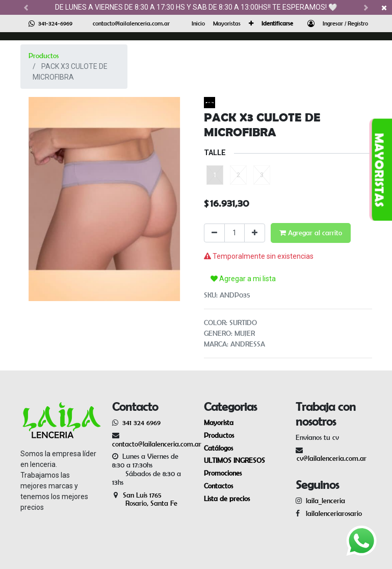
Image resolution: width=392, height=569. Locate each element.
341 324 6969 (141, 423)
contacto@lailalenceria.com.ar (131, 23)
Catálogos (218, 448)
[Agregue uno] (255, 233)
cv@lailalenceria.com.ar (332, 458)
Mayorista (219, 423)
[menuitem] (198, 23)
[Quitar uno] (214, 233)
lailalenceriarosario (332, 513)
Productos (44, 56)
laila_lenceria (325, 501)
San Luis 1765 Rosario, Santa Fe (145, 499)
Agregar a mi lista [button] (243, 279)
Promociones (223, 473)
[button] (251, 23)
